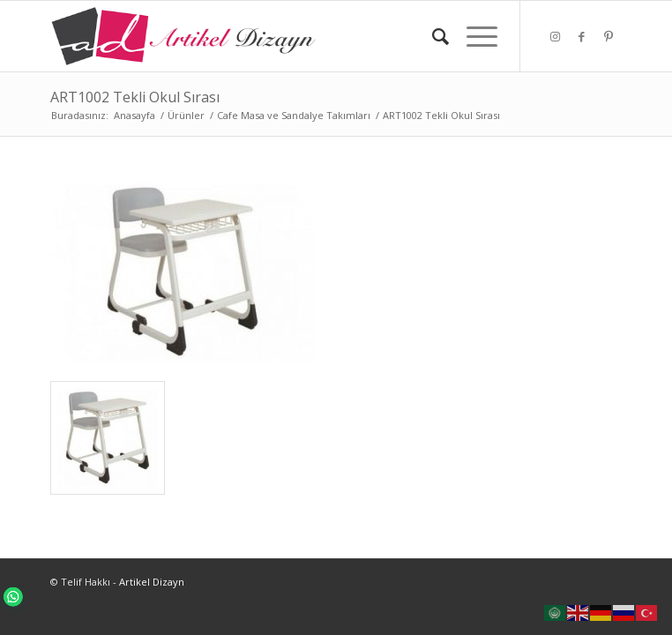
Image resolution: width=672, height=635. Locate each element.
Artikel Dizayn (152, 582)
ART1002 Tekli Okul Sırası (135, 97)
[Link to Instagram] (556, 37)
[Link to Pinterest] (609, 37)
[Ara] (432, 36)
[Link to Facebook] (582, 37)
